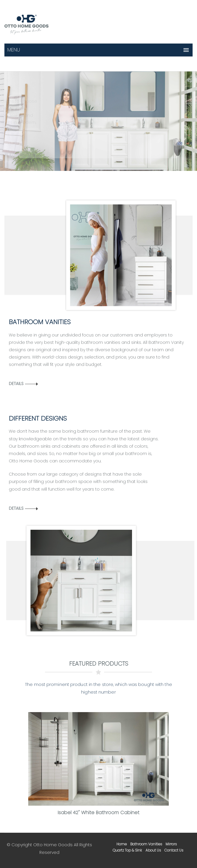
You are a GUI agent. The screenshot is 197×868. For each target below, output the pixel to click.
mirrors (171, 844)
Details (16, 384)
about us (153, 850)
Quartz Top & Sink (127, 850)
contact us (174, 850)
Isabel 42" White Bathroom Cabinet (98, 813)
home (122, 844)
